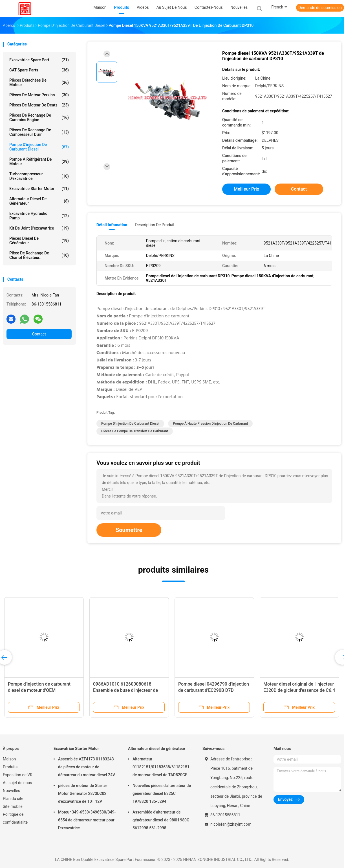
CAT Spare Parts (39, 70)
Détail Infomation (112, 225)
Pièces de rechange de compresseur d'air (39, 132)
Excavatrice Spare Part (39, 60)
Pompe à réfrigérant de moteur (39, 162)
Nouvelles (11, 791)
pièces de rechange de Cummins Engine (39, 117)
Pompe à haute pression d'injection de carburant (210, 424)
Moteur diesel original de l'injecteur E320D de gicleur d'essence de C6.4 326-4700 (299, 690)
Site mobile (13, 806)
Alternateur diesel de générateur (39, 201)
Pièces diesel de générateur (39, 241)
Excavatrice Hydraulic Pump (39, 216)
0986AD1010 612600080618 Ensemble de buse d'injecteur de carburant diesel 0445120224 (125, 690)
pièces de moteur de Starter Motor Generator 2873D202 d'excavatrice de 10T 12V (83, 793)
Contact (39, 334)
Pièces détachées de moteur (39, 82)
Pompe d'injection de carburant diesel (39, 147)
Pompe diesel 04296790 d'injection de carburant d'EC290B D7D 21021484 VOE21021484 (214, 690)
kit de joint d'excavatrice (39, 228)
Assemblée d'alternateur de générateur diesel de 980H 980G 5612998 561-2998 (161, 820)
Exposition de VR (18, 775)
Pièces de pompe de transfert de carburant (135, 431)
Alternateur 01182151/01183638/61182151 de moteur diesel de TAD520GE (161, 767)
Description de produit (155, 225)
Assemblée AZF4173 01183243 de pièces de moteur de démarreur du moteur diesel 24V (87, 767)
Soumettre (129, 530)
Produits (10, 767)
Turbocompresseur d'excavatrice (39, 176)
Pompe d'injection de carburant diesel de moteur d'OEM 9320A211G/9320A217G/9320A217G (46, 690)
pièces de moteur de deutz (39, 105)
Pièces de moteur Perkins (39, 95)
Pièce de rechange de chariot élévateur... (39, 255)
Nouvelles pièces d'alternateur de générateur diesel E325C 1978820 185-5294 (162, 793)
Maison (9, 759)
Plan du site (13, 799)
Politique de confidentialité (15, 818)
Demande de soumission (320, 8)
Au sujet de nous (17, 783)
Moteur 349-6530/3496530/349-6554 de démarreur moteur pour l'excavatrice (87, 820)
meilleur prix (246, 189)
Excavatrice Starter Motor (39, 189)
